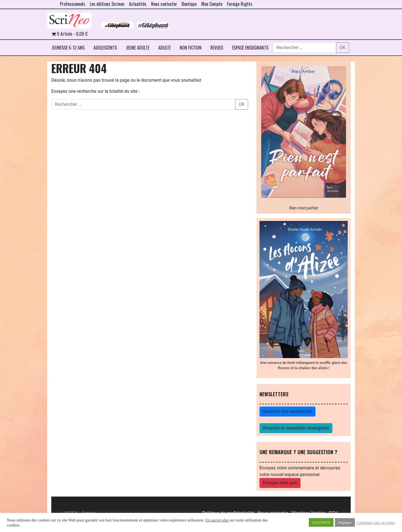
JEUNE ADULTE (138, 48)
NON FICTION (191, 48)
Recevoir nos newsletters (287, 411)
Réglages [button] (345, 522)
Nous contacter (164, 4)
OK (343, 47)
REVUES (217, 48)
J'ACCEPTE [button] (321, 522)
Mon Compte (212, 4)
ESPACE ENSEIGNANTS (250, 48)
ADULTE (165, 48)
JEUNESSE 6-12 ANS (68, 48)
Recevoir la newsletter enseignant (296, 428)
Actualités (138, 4)
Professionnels (72, 4)
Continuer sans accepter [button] (376, 523)
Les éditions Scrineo (107, 4)
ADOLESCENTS (105, 48)
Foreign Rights (240, 4)
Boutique (189, 4)
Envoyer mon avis (280, 483)
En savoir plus (217, 520)
